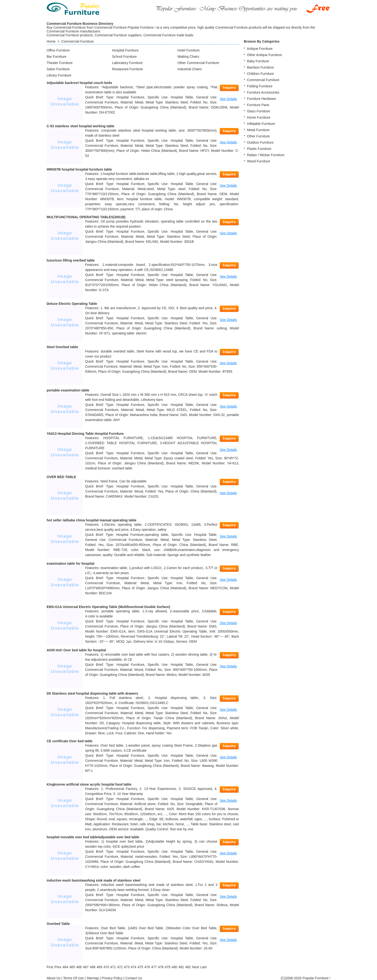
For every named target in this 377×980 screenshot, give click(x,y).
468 (92, 967)
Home (51, 41)
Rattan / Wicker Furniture (266, 155)
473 (127, 967)
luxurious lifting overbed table (71, 260)
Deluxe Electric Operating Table (72, 304)
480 (174, 967)
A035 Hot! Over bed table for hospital (76, 650)
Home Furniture (259, 117)
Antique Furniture (260, 49)
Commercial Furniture (78, 41)
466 (79, 967)
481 (181, 967)
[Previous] (58, 967)
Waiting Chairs (188, 57)
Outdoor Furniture (260, 142)
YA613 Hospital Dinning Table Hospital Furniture (85, 434)
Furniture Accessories (263, 92)
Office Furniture (58, 50)
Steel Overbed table (62, 347)
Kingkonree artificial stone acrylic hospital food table (89, 784)
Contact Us (134, 978)
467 (86, 967)
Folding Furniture (260, 86)
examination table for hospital (70, 564)
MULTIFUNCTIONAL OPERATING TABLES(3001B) (86, 217)
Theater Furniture (60, 63)
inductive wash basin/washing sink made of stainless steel (94, 880)
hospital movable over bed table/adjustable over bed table (93, 837)
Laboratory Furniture (127, 63)
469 (99, 967)
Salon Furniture (58, 69)
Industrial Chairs (190, 69)
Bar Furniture (57, 57)
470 (106, 967)
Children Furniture (260, 74)
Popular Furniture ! (316, 978)
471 (113, 967)
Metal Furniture (258, 130)
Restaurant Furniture (127, 69)
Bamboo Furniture (260, 67)
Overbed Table (58, 924)
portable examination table (68, 390)
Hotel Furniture (189, 50)
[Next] (196, 967)
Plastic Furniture (259, 149)
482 (188, 967)
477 (154, 967)
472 (120, 967)
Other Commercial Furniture (198, 63)
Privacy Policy (112, 978)
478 (161, 967)
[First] (50, 967)
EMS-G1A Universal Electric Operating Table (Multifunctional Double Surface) (108, 607)
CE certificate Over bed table (70, 741)
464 (65, 967)
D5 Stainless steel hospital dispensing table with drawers (92, 693)
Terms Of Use (74, 978)
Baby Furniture (258, 61)
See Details (228, 99)
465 (72, 967)
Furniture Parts (258, 105)
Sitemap (93, 978)
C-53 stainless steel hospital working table (81, 126)
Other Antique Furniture (264, 55)
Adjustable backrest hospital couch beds (79, 83)
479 (167, 967)
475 (140, 967)
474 (134, 967)
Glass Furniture (258, 111)
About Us (54, 978)
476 (147, 967)
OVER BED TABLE (61, 477)
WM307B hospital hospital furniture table (79, 169)
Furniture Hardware (261, 99)
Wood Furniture (258, 161)
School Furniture (124, 57)
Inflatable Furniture (261, 124)
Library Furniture (59, 75)
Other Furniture (258, 136)
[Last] (203, 967)
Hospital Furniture (125, 50)
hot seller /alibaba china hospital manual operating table (91, 520)
